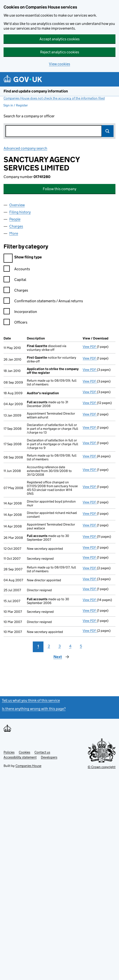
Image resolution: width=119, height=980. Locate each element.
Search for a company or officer (29, 116)
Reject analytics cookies (60, 52)
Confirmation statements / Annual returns (43, 302)
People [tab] (15, 219)
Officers (15, 323)
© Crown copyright (102, 767)
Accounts (17, 270)
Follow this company (59, 189)
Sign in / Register (16, 105)
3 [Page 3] (60, 646)
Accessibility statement (20, 757)
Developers (49, 757)
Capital (15, 280)
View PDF (90, 347)
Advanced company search (25, 148)
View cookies (59, 64)
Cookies (24, 752)
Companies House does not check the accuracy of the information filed (54, 98)
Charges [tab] (16, 226)
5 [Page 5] (81, 646)
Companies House (28, 766)
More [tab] (14, 233)
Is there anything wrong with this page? (34, 709)
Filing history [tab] (20, 212)
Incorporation (20, 312)
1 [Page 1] (38, 646)
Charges (16, 291)
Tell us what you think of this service (31, 700)
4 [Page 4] (70, 646)
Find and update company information (36, 91)
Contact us (42, 752)
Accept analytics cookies (59, 39)
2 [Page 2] (49, 646)
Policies (9, 752)
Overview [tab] (17, 205)
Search (108, 131)
